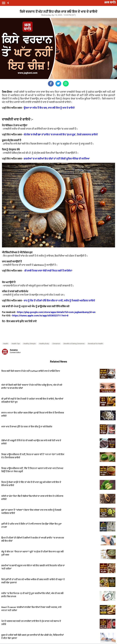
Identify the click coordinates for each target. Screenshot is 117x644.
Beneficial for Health (95, 344)
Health (6, 344)
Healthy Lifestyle (30, 344)
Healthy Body (44, 344)
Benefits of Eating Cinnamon (74, 344)
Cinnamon (56, 344)
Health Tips (16, 344)
